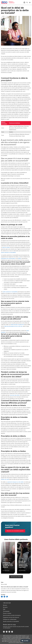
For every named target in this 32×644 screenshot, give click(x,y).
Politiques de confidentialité (10, 619)
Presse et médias (7, 613)
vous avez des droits (15, 395)
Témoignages (6, 611)
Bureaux (5, 605)
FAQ (4, 609)
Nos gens (5, 607)
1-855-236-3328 (7, 603)
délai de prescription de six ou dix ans (13, 326)
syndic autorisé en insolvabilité (8, 252)
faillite (20, 258)
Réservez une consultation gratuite (15, 531)
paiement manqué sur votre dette (16, 482)
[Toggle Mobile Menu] (30, 3)
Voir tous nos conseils (16, 577)
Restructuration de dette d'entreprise (12, 615)
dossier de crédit (5, 479)
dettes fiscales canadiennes (17, 325)
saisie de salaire (6, 247)
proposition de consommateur (8, 258)
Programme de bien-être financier (11, 617)
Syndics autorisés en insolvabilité (11, 621)
